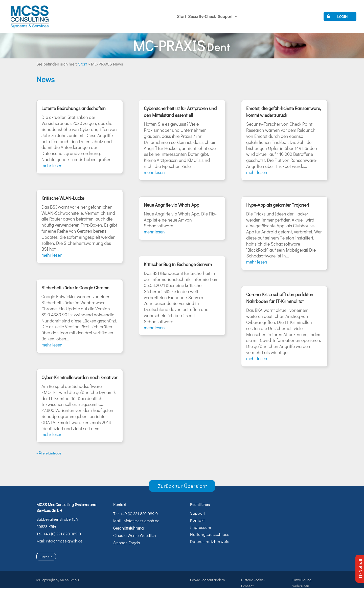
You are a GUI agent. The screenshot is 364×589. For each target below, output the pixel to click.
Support (225, 16)
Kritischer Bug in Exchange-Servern (178, 264)
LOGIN (336, 16)
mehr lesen (52, 165)
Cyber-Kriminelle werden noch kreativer (79, 377)
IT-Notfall (360, 569)
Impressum (201, 527)
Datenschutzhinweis (210, 541)
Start (181, 16)
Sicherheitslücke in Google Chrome (75, 288)
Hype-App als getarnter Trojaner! (278, 205)
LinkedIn (46, 557)
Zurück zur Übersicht (183, 486)
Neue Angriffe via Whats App (172, 205)
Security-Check (202, 16)
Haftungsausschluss (210, 534)
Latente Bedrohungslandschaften (74, 108)
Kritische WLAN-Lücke (63, 198)
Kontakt (197, 520)
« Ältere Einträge (49, 453)
